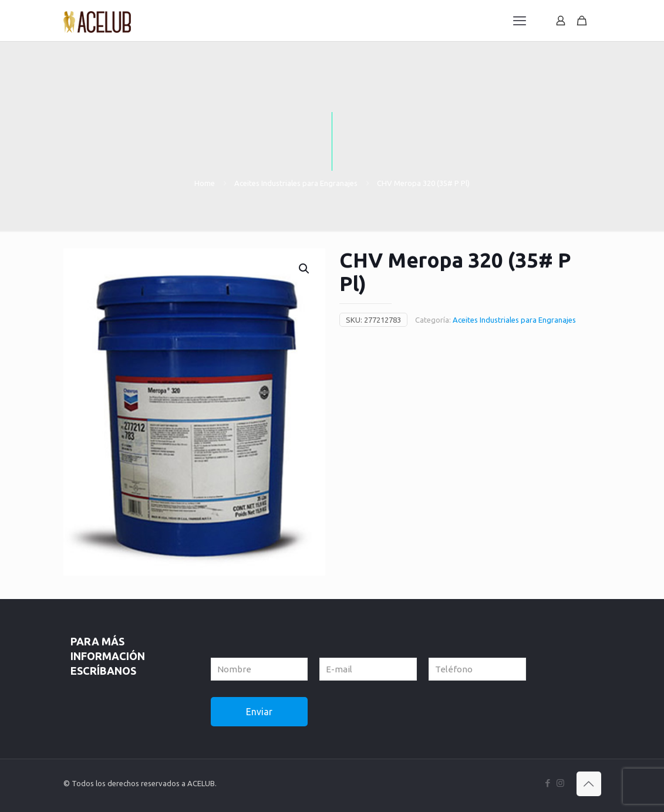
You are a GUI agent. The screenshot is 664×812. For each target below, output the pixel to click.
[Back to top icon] (589, 784)
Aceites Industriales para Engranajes (296, 183)
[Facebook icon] (548, 783)
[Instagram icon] (560, 783)
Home (205, 183)
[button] (305, 269)
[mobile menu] (520, 21)
